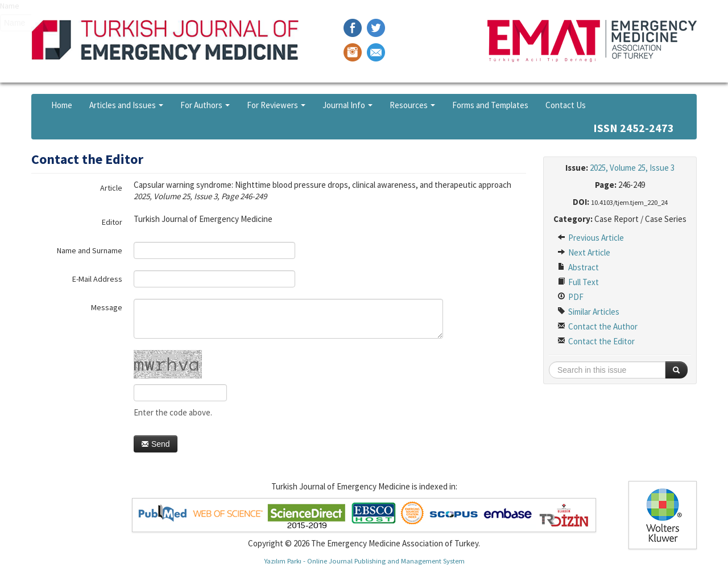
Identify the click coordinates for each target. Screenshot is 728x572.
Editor (112, 222)
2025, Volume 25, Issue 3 (632, 168)
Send (156, 444)
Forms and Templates (490, 105)
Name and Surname (90, 250)
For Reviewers (276, 105)
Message (107, 307)
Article (111, 188)
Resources (412, 105)
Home (62, 105)
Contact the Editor (596, 341)
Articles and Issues (126, 105)
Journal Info (348, 105)
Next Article (584, 252)
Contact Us (566, 105)
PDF (570, 297)
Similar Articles (588, 312)
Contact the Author (597, 326)
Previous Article (591, 238)
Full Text (578, 282)
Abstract (578, 267)
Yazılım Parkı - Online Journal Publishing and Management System (364, 561)
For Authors (205, 105)
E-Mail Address (97, 279)
